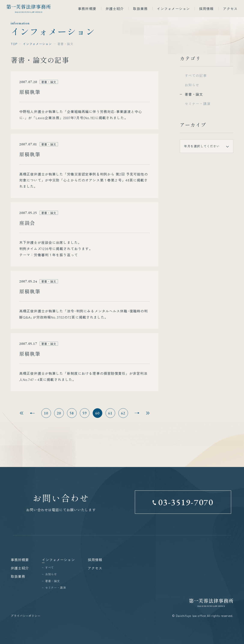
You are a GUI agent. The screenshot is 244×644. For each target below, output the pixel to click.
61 (110, 413)
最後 (148, 413)
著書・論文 (194, 94)
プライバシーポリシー (26, 616)
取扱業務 (140, 9)
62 (123, 413)
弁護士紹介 (115, 9)
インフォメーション (173, 9)
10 (46, 413)
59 (85, 413)
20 (59, 413)
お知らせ (192, 85)
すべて (50, 567)
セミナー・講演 (198, 104)
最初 (22, 413)
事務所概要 (87, 9)
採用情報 (206, 9)
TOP (14, 44)
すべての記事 (196, 75)
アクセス (230, 9)
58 (72, 413)
